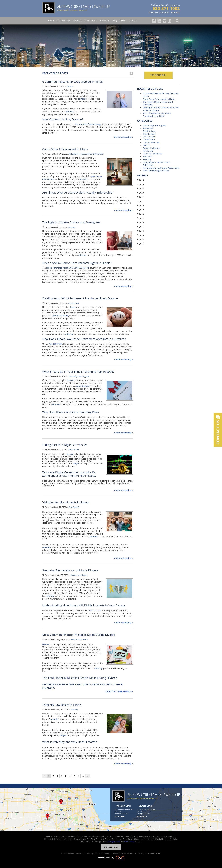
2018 (140, 214)
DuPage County (114, 841)
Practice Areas (91, 20)
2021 (140, 201)
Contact (133, 20)
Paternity (72, 227)
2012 (140, 240)
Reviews (123, 20)
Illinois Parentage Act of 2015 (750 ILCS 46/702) (68, 268)
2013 (140, 235)
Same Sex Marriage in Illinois (156, 171)
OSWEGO (165, 13)
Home (51, 20)
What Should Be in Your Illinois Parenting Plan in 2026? (157, 115)
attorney (70, 112)
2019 (140, 210)
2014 (140, 231)
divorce (72, 307)
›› (87, 776)
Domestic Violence (151, 148)
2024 (140, 189)
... (83, 776)
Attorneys (77, 20)
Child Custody (74, 507)
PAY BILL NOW (111, 847)
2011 (140, 244)
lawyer (76, 464)
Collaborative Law (151, 142)
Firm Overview (63, 20)
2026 (140, 180)
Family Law (148, 151)
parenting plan (83, 386)
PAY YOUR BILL (158, 75)
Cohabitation (149, 140)
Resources (105, 20)
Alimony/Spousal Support (79, 376)
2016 (140, 223)
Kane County (129, 841)
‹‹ (45, 776)
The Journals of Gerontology (88, 124)
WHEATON (153, 13)
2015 (140, 227)
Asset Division (74, 303)
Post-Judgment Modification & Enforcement (86, 154)
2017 (140, 218)
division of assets (61, 316)
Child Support (149, 137)
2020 (140, 206)
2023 (140, 193)
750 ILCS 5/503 (55, 344)
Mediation (148, 157)
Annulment (148, 128)
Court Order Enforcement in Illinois (159, 99)
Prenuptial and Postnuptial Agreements (161, 168)
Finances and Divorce (79, 575)
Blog (115, 20)
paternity (54, 719)
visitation (47, 547)
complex (82, 99)
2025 (140, 184)
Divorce (70, 86)
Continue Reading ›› (124, 137)
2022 (140, 197)
